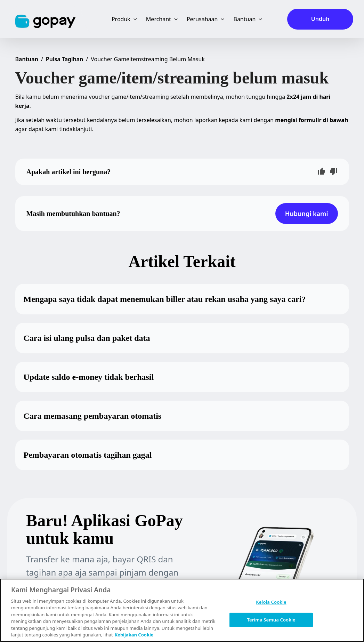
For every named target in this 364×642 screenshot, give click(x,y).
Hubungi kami (307, 214)
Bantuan (27, 59)
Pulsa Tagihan (65, 59)
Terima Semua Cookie (271, 619)
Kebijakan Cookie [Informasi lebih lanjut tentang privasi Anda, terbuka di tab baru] (134, 635)
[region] (182, 610)
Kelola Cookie (271, 602)
